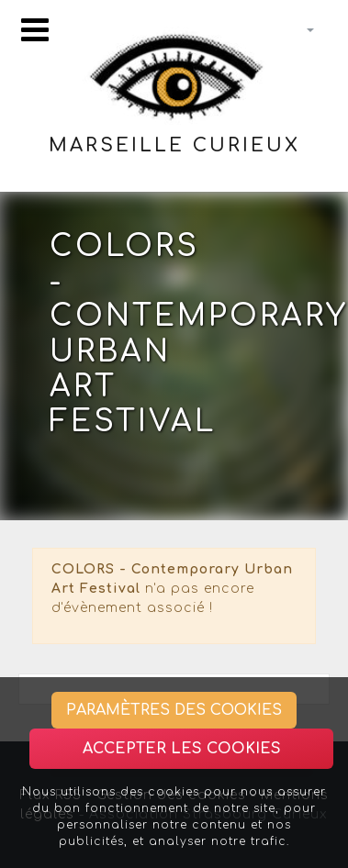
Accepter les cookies (182, 749)
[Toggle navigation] (35, 30)
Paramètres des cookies (174, 710)
